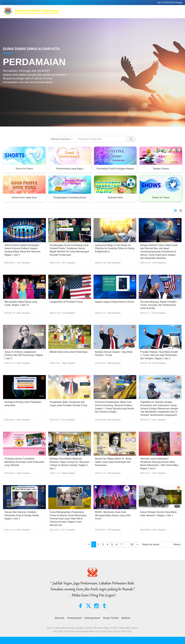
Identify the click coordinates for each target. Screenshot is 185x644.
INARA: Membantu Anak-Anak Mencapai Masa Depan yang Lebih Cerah (113, 515)
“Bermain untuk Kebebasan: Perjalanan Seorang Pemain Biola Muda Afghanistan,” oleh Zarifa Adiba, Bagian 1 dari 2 (159, 463)
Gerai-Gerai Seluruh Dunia (145, 9)
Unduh (167, 13)
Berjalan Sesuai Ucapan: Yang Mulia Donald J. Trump (114, 353)
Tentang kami (74, 618)
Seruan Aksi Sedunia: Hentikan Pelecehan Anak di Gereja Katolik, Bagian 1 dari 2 (22, 515)
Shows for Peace (161, 198)
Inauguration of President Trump (66, 302)
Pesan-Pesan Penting (149, 13)
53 (132, 544)
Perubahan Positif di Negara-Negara (115, 169)
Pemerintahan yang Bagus (70, 169)
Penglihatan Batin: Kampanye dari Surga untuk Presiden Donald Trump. (69, 404)
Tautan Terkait (169, 9)
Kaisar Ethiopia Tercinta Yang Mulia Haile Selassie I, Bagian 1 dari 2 (158, 514)
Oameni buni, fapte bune (24, 198)
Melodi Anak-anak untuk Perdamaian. (69, 352)
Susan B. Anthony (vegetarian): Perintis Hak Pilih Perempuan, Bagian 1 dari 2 (24, 355)
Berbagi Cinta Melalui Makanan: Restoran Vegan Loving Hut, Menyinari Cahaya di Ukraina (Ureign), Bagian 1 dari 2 (70, 463)
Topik (107, 13)
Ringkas (130, 13)
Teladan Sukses (161, 169)
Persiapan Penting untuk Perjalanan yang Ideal (23, 404)
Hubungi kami (92, 618)
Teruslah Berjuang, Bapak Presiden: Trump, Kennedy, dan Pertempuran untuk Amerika (159, 305)
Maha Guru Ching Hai (104, 9)
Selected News (115, 198)
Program (118, 13)
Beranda (60, 618)
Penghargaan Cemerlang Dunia (70, 198)
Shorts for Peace (24, 169)
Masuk (177, 544)
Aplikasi (126, 618)
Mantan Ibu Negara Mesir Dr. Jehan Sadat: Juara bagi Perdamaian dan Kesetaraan (113, 462)
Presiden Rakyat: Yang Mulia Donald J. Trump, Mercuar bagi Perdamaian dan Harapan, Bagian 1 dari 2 (159, 355)
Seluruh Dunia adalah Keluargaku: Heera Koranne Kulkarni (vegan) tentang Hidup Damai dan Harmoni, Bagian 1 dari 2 (23, 250)
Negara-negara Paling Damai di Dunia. (115, 302)
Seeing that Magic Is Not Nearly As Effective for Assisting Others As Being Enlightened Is (115, 248)
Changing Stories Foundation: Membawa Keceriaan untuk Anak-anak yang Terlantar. (24, 462)
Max (87, 9)
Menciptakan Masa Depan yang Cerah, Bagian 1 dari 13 (21, 303)
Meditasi (123, 9)
